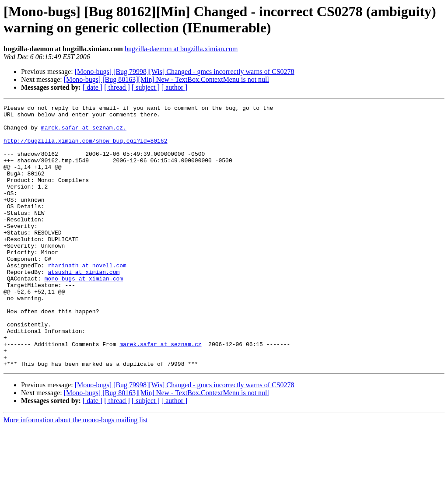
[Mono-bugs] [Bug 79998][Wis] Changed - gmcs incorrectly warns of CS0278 (185, 72)
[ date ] (93, 87)
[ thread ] (117, 87)
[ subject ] (146, 87)
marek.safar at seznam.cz (160, 392)
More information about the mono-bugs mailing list (76, 472)
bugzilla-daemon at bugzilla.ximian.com (181, 49)
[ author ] (175, 87)
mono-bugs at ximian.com (84, 314)
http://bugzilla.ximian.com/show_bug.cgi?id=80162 (85, 148)
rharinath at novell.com (87, 298)
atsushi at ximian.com (84, 306)
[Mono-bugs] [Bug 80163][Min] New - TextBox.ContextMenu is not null (166, 79)
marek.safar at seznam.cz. (84, 133)
